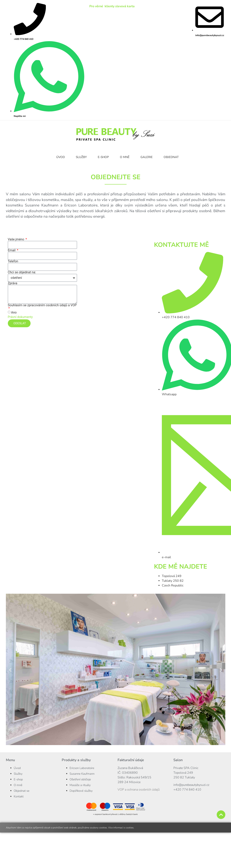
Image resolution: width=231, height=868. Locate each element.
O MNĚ (125, 157)
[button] (10, 670)
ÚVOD (61, 157)
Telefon (13, 261)
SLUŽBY (81, 157)
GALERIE (147, 157)
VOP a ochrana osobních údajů (139, 790)
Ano (14, 312)
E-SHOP (103, 157)
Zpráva (13, 283)
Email (12, 250)
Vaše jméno (16, 239)
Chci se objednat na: (22, 272)
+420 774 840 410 (187, 790)
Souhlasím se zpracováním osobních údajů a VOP (42, 305)
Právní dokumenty (20, 317)
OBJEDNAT (171, 157)
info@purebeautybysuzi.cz (191, 785)
